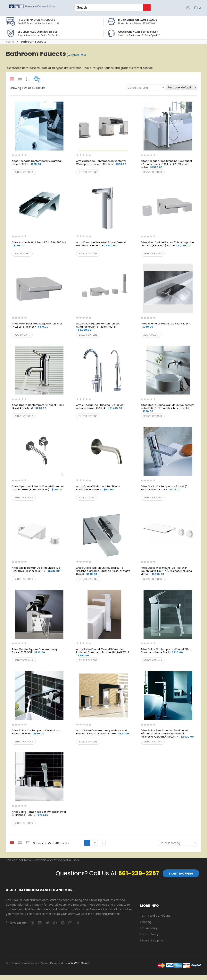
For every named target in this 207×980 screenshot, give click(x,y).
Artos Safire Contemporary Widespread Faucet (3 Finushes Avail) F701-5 (103, 732)
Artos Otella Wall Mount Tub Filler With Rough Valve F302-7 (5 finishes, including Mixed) (166, 571)
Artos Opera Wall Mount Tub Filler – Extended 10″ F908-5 (98, 488)
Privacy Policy (149, 934)
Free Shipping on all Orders (36, 20)
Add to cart (22, 254)
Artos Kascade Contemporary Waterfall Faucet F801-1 (37, 163)
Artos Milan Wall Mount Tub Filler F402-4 (165, 325)
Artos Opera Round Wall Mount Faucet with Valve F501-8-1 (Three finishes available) (167, 408)
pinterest (63, 923)
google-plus (55, 923)
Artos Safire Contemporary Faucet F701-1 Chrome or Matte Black (166, 651)
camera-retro (40, 923)
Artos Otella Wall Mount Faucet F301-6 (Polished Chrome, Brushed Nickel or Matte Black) (103, 571)
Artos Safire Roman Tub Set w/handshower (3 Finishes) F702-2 (39, 814)
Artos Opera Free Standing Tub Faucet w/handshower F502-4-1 (100, 407)
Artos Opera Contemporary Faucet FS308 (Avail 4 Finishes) (38, 407)
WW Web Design (79, 963)
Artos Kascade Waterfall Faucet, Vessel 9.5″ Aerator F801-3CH (101, 244)
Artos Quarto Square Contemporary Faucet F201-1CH (35, 651)
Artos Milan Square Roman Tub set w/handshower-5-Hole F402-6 (98, 327)
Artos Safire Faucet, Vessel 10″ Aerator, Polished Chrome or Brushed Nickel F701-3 (103, 652)
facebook (32, 923)
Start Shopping (181, 874)
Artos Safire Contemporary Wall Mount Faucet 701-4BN (36, 732)
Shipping (146, 922)
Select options (24, 172)
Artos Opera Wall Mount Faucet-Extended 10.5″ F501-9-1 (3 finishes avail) (38, 488)
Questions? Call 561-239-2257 (138, 32)
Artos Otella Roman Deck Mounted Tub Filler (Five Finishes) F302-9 (36, 570)
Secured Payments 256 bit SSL (37, 32)
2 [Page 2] (95, 843)
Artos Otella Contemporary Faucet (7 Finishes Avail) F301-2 (164, 488)
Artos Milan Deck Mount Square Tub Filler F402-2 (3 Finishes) (37, 325)
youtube (70, 923)
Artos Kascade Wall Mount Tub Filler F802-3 (39, 244)
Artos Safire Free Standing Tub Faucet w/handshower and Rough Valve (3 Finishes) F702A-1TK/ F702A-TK (167, 734)
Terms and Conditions (155, 916)
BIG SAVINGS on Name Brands (138, 20)
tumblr (78, 923)
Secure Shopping (152, 940)
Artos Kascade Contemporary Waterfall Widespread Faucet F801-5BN (101, 163)
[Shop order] (145, 87)
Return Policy (149, 928)
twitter (47, 923)
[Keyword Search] (109, 8)
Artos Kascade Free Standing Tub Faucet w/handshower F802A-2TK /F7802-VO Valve (166, 164)
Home (10, 42)
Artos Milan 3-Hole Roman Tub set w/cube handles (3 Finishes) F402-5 (167, 244)
